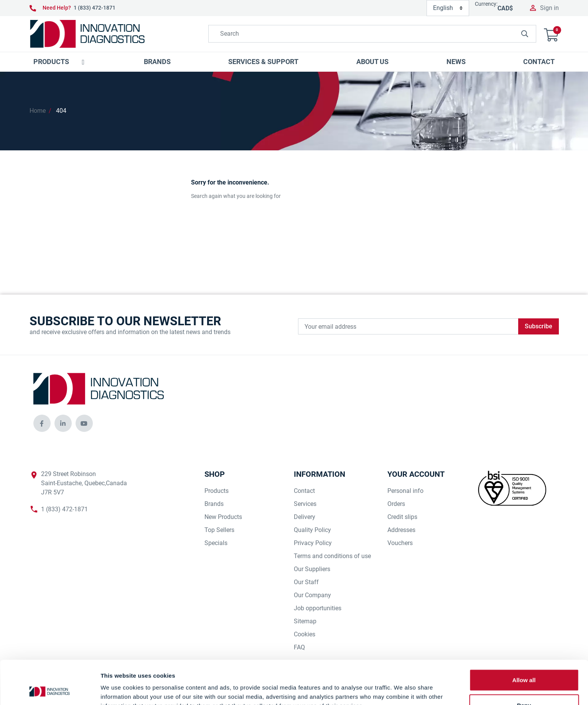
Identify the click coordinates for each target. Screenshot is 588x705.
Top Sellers (219, 530)
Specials (216, 543)
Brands (214, 504)
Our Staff (306, 582)
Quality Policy (312, 530)
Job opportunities (318, 608)
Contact (304, 491)
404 (61, 111)
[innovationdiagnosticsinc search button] (525, 34)
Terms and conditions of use (332, 556)
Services (305, 504)
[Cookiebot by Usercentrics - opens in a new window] (50, 690)
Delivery (305, 517)
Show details (403, 690)
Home (38, 111)
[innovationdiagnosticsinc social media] (42, 423)
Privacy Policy (313, 543)
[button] (551, 34)
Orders (396, 504)
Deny (524, 664)
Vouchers (400, 543)
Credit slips (402, 517)
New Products (223, 517)
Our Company (312, 595)
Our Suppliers (312, 569)
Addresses (401, 530)
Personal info (405, 491)
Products (217, 491)
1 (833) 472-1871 (95, 8)
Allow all (524, 639)
